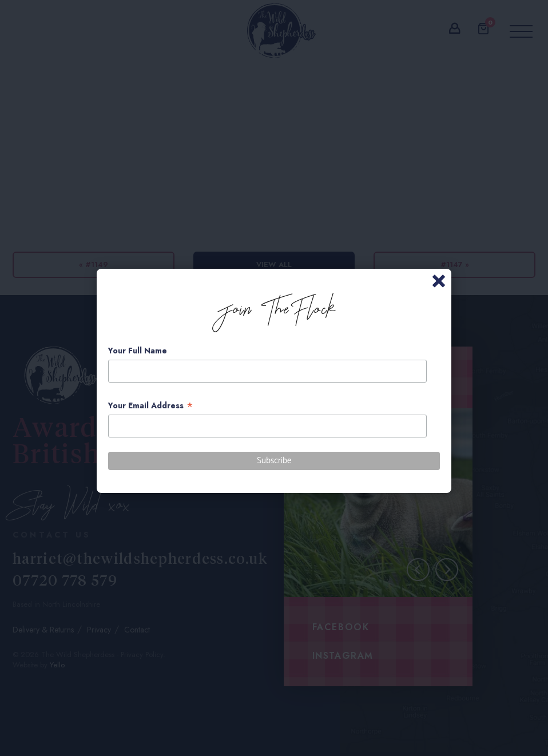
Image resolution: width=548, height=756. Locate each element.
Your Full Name (138, 351)
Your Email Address (151, 406)
